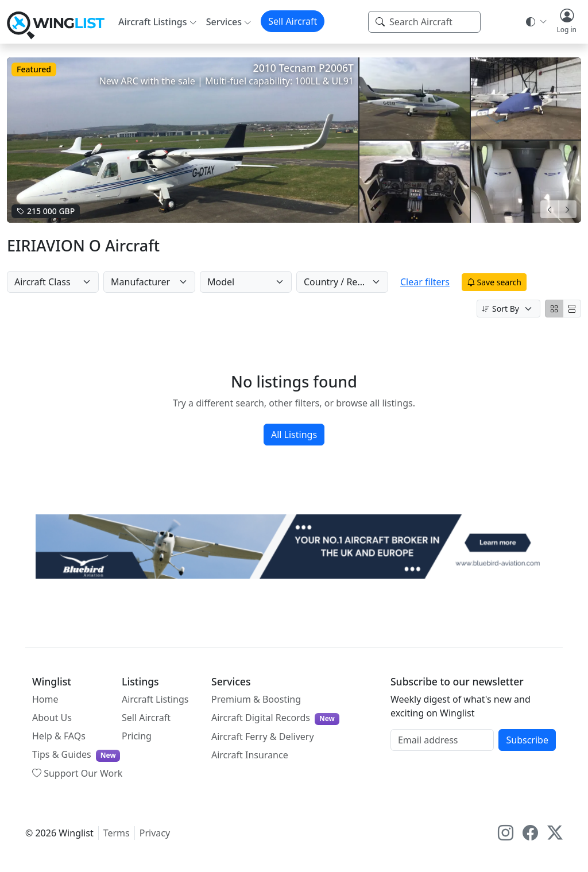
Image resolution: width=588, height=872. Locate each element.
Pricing (137, 736)
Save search (504, 282)
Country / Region (340, 282)
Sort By (500, 309)
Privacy (155, 833)
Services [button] (224, 22)
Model (221, 282)
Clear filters (435, 282)
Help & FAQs (59, 736)
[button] (566, 22)
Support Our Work (77, 773)
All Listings (294, 435)
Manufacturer (140, 282)
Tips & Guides (76, 755)
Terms (117, 833)
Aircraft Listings (155, 699)
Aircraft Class (42, 282)
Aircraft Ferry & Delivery (263, 737)
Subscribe (527, 740)
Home (45, 699)
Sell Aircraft (293, 21)
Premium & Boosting (256, 699)
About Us (52, 718)
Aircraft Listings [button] (153, 22)
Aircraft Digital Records (275, 718)
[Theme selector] (535, 22)
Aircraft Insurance (250, 755)
